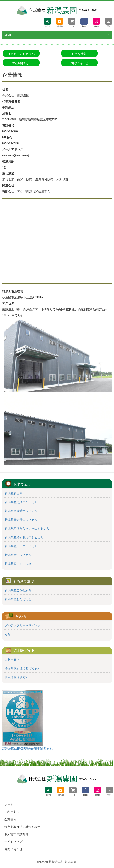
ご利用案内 (12, 659)
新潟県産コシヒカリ (18, 555)
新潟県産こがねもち (18, 590)
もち (8, 634)
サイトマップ (13, 841)
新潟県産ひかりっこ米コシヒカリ (27, 528)
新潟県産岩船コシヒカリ (21, 520)
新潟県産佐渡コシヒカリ (21, 511)
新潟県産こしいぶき (18, 563)
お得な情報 (79, 53)
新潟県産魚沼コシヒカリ (21, 502)
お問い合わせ (79, 63)
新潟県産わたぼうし (18, 599)
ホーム (9, 804)
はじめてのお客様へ (21, 53)
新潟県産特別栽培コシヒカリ (24, 537)
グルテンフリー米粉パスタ (23, 625)
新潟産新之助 (14, 493)
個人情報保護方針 (17, 677)
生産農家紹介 (21, 63)
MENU (8, 35)
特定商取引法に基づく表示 (23, 668)
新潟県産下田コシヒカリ (21, 546)
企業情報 (10, 819)
